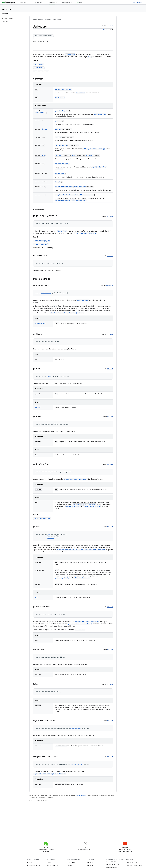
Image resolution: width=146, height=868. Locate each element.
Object (44, 129)
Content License (81, 796)
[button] (12, 21)
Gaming (50, 862)
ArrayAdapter (39, 64)
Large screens (71, 862)
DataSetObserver (80, 187)
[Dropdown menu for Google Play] (72, 2)
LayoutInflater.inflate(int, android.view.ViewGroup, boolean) (81, 550)
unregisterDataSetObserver (65, 195)
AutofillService (100, 114)
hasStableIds (60, 174)
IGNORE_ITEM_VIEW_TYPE (63, 89)
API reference (8, 9)
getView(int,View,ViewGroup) (86, 233)
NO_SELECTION (60, 98)
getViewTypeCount (62, 164)
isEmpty (58, 182)
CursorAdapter (39, 68)
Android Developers (39, 19)
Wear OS (70, 865)
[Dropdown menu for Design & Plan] (45, 2)
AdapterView (70, 55)
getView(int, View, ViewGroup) (94, 149)
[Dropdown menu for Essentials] (29, 2)
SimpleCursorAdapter (41, 71)
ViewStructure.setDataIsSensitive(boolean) (67, 313)
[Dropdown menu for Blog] (85, 2)
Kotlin (105, 30)
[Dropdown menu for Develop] (57, 2)
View (89, 57)
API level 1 (110, 25)
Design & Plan (38, 2)
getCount (58, 121)
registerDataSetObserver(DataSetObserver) (71, 200)
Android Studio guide (113, 864)
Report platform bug (132, 862)
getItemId (59, 137)
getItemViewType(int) (42, 241)
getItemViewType (61, 145)
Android (30, 862)
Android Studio (137, 2)
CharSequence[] (40, 113)
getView (58, 155)
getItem (58, 129)
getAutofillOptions (62, 111)
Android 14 (90, 865)
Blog (81, 2)
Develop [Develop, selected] (52, 2)
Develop (49, 19)
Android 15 (90, 862)
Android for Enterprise (34, 865)
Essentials (23, 2)
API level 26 (110, 286)
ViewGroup (90, 155)
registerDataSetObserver (64, 187)
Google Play (66, 2)
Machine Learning (52, 865)
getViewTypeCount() (41, 244)
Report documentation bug (134, 865)
